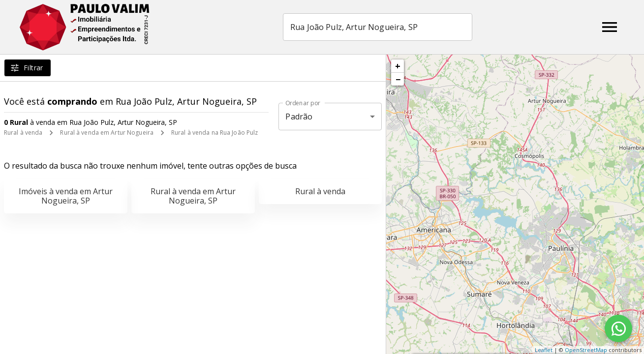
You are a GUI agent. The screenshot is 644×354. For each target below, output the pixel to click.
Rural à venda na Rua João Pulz (215, 133)
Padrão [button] (299, 117)
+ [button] (398, 66)
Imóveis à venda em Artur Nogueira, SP (66, 196)
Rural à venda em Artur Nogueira (107, 133)
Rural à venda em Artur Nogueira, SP (193, 196)
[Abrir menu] (610, 27)
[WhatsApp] (618, 328)
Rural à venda (23, 133)
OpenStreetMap (586, 350)
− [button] (398, 79)
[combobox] (379, 27)
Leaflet (544, 350)
